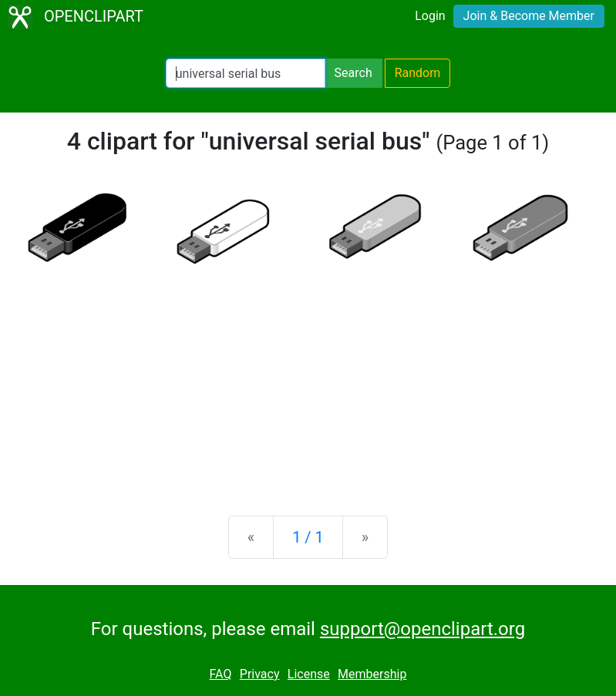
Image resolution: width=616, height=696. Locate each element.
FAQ (221, 674)
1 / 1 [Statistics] (308, 537)
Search (353, 73)
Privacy (260, 674)
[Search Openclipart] (246, 73)
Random (418, 73)
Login (430, 16)
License (309, 674)
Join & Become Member (529, 16)
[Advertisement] (308, 383)
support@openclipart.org (422, 629)
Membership (372, 674)
